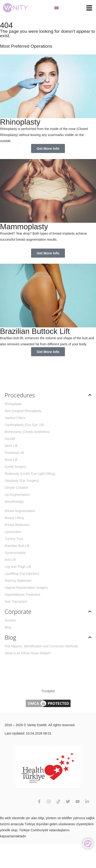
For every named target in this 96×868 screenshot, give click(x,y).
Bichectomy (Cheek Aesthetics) (27, 432)
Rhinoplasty (13, 404)
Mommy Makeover (18, 581)
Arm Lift (10, 560)
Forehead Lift (14, 453)
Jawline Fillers (15, 418)
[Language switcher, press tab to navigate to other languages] (57, 8)
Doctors (10, 620)
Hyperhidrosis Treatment (23, 595)
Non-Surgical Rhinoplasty (23, 411)
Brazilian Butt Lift (17, 546)
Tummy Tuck (14, 539)
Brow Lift (11, 460)
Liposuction (13, 532)
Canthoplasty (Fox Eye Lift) (24, 425)
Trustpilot (48, 691)
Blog (8, 627)
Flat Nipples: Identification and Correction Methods (41, 646)
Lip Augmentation (17, 495)
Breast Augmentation (20, 511)
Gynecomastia (15, 553)
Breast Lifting (14, 518)
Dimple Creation (16, 488)
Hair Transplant (16, 602)
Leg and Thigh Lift (18, 567)
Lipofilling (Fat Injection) (22, 574)
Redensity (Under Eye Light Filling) (30, 474)
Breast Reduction (17, 525)
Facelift (10, 439)
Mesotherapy (14, 502)
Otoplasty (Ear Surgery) (22, 481)
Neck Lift (11, 446)
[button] (89, 8)
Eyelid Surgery (15, 467)
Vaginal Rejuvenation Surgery (26, 588)
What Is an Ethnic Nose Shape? (28, 653)
